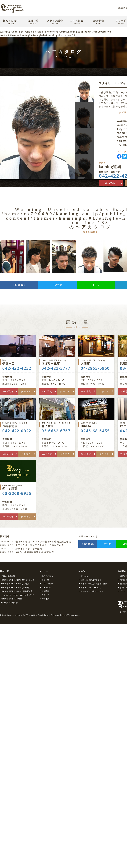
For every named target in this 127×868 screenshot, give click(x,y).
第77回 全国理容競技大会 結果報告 (27, 552)
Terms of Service (67, 615)
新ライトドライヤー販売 (21, 549)
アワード (45, 595)
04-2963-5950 (95, 368)
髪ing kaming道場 (10, 603)
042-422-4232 (17, 368)
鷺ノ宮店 (57, 425)
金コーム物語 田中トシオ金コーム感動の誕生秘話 (36, 542)
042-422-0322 (17, 431)
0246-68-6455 (95, 431)
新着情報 (45, 591)
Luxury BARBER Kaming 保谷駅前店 (17, 591)
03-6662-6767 (56, 431)
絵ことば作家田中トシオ (91, 580)
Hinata (96, 425)
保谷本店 (18, 362)
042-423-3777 (56, 368)
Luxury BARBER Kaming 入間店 (16, 584)
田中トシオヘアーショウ (91, 588)
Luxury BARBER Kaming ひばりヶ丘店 (18, 580)
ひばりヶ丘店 (57, 362)
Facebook (19, 285)
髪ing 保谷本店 (9, 576)
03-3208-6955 (17, 493)
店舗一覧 (45, 580)
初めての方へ (47, 576)
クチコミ (26, 391)
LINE (96, 285)
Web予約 (110, 183)
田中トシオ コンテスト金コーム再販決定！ (32, 545)
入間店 (96, 362)
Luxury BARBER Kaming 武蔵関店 (16, 588)
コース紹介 (46, 588)
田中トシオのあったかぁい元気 (94, 584)
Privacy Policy (50, 615)
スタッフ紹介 (47, 584)
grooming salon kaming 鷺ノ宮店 (18, 595)
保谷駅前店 (18, 425)
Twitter (58, 285)
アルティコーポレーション (92, 591)
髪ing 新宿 (18, 487)
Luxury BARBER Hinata (12, 599)
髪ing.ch (84, 576)
